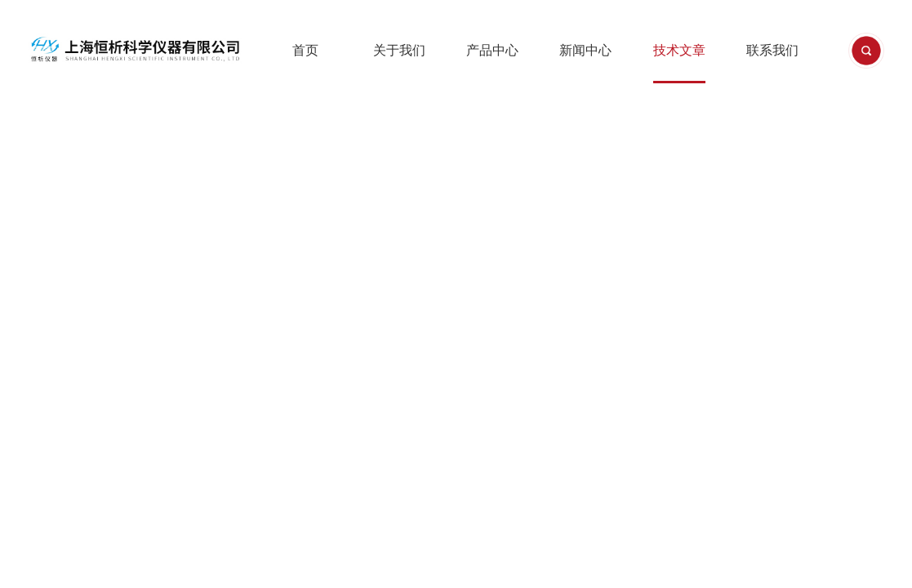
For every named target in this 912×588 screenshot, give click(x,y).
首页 (305, 32)
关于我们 (399, 32)
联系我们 (772, 32)
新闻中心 (585, 32)
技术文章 (679, 32)
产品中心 (492, 32)
